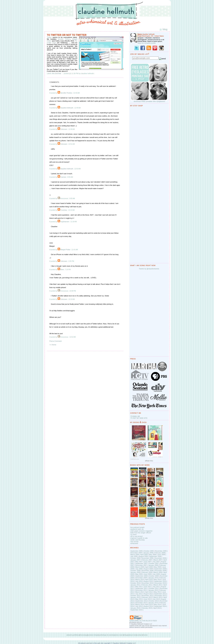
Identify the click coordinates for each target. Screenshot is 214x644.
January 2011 (135, 585)
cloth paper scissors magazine (141, 531)
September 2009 (141, 576)
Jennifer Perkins (64, 39)
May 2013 (139, 599)
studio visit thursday (138, 540)
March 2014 (140, 604)
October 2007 (154, 563)
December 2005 (136, 553)
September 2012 (160, 594)
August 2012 (148, 594)
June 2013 (148, 599)
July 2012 (139, 594)
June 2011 (148, 587)
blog (126, 635)
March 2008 (140, 567)
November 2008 (147, 571)
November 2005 (161, 551)
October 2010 (135, 583)
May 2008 (158, 567)
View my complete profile (147, 43)
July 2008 (139, 569)
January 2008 (153, 565)
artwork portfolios (73, 635)
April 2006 (144, 555)
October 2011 (154, 588)
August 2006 (143, 556)
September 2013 (141, 601)
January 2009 (135, 572)
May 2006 (153, 555)
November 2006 (147, 558)
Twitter (50, 37)
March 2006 (135, 555)
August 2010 (148, 581)
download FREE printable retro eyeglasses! (150, 101)
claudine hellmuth (67, 108)
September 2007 (141, 563)
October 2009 (154, 576)
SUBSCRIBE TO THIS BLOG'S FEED (143, 621)
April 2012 (149, 592)
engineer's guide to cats (139, 538)
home (145, 635)
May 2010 (158, 579)
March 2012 (140, 592)
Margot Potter (65, 250)
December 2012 (160, 596)
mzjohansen (65, 222)
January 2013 (135, 597)
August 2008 (148, 569)
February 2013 (147, 597)
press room (119, 635)
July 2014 (139, 606)
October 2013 (154, 601)
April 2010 (149, 579)
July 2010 (139, 581)
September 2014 (160, 606)
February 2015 (147, 608)
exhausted (134, 543)
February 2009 (147, 572)
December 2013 (141, 603)
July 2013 (156, 599)
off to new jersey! (137, 536)
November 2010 (147, 583)
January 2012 (153, 590)
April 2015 (157, 608)
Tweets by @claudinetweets (149, 269)
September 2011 (141, 588)
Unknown (64, 129)
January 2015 (135, 608)
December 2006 (160, 558)
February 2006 (160, 553)
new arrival (134, 542)
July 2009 (156, 574)
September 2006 (155, 556)
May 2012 (158, 592)
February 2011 (147, 585)
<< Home (53, 345)
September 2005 (136, 551)
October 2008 (135, 571)
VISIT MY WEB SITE (140, 418)
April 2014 (149, 604)
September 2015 (136, 610)
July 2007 (156, 562)
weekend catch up (137, 529)
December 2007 (141, 565)
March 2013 (158, 597)
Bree (62, 269)
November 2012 (147, 596)
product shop (93, 635)
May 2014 (158, 604)
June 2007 (148, 562)
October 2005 (149, 551)
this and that (57, 73)
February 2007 (147, 560)
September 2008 (160, 569)
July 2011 (156, 587)
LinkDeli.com (135, 459)
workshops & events (106, 635)
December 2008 (160, 571)
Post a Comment (56, 341)
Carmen (63, 177)
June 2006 (161, 555)
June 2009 (148, 574)
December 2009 (141, 578)
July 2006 (134, 556)
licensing (83, 635)
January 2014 (153, 603)
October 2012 (135, 596)
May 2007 (139, 562)
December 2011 (141, 590)
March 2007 (158, 560)
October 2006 (135, 558)
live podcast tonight (137, 527)
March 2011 (158, 585)
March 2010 (140, 579)
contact (139, 635)
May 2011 (139, 587)
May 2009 (139, 574)
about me (132, 635)
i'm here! (134, 534)
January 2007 (135, 560)
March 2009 (158, 572)
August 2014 (148, 606)
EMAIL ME (136, 416)
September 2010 (160, 581)
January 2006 (148, 553)
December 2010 (160, 583)
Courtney (64, 210)
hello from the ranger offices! (141, 533)
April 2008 (149, 567)
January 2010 (153, 578)
